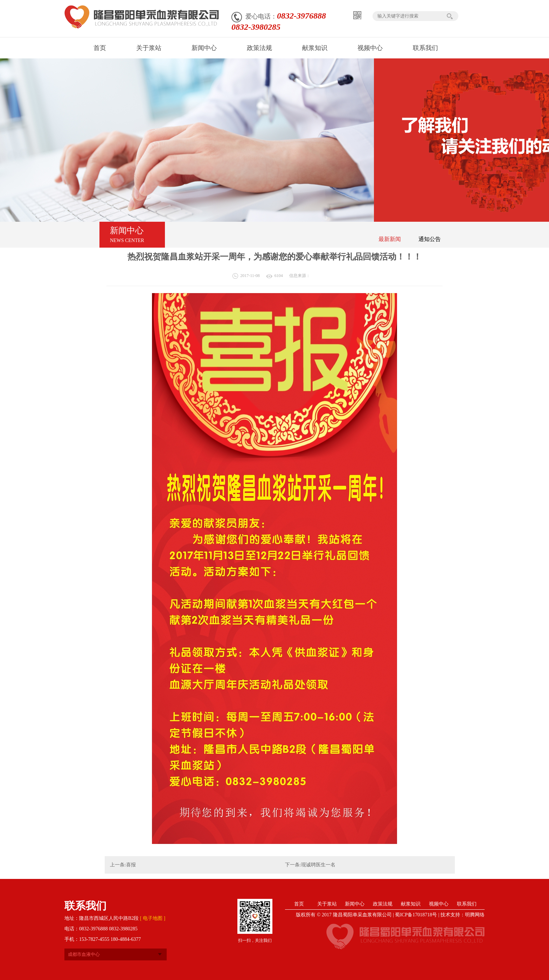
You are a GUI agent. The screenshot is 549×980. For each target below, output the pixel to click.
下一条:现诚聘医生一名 (310, 865)
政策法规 (383, 904)
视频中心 (439, 904)
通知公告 (430, 239)
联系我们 (467, 904)
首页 (299, 904)
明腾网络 (475, 915)
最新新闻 (390, 239)
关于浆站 (327, 904)
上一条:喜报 (123, 865)
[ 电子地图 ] (153, 918)
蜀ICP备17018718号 (416, 915)
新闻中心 (355, 904)
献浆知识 (411, 904)
